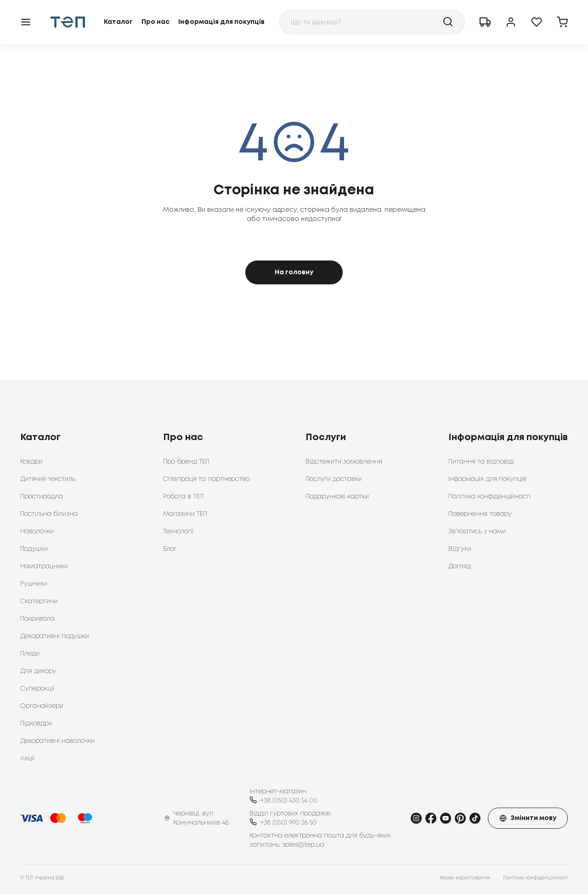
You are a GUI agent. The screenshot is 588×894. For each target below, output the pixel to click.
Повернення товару (480, 514)
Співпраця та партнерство (206, 479)
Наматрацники (44, 566)
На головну (294, 272)
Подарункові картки (337, 497)
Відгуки (460, 549)
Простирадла (42, 497)
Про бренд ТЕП (186, 462)
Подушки (34, 549)
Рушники (34, 584)
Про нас (155, 22)
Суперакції (37, 689)
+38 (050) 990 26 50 (288, 823)
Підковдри (36, 724)
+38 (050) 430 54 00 (289, 801)
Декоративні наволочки (57, 741)
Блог (170, 549)
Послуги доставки (334, 479)
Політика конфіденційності (489, 497)
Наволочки (37, 532)
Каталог (118, 22)
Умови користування (465, 878)
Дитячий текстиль (48, 479)
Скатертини (39, 601)
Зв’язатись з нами (477, 532)
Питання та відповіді (481, 462)
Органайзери (42, 706)
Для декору (38, 671)
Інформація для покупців (221, 22)
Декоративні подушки (55, 636)
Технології (178, 532)
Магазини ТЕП (185, 514)
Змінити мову (528, 818)
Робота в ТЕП (183, 497)
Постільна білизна (49, 514)
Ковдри (31, 462)
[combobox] (372, 22)
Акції (27, 758)
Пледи (30, 654)
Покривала (37, 619)
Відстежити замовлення (344, 462)
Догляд (460, 566)
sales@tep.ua (303, 845)
